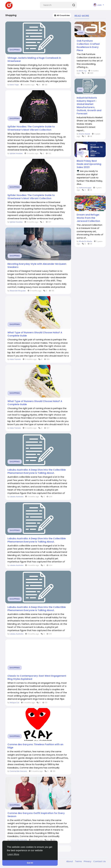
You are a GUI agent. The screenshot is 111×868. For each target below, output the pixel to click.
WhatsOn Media (85, 241)
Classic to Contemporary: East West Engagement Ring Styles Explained (37, 677)
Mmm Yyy (83, 71)
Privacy (88, 861)
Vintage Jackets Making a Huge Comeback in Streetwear (34, 60)
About (70, 861)
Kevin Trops (14, 85)
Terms (79, 861)
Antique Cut (14, 703)
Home (81, 33)
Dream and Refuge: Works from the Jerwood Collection (88, 218)
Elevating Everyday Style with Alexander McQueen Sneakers (37, 266)
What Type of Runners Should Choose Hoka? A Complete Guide (35, 334)
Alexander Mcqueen (18, 291)
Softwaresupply (85, 188)
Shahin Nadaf (84, 134)
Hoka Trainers (15, 359)
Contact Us (99, 861)
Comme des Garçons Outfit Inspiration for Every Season (36, 815)
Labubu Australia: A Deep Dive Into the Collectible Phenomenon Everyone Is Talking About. (37, 471)
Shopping (15, 50)
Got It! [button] (30, 863)
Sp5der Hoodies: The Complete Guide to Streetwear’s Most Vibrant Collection (31, 128)
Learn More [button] (13, 854)
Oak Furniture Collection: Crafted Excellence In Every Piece (88, 46)
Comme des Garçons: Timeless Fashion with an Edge (35, 746)
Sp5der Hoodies (16, 153)
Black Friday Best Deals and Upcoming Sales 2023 (89, 164)
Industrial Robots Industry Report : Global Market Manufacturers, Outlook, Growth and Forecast (89, 106)
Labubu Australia (17, 497)
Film (80, 90)
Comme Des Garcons (18, 771)
